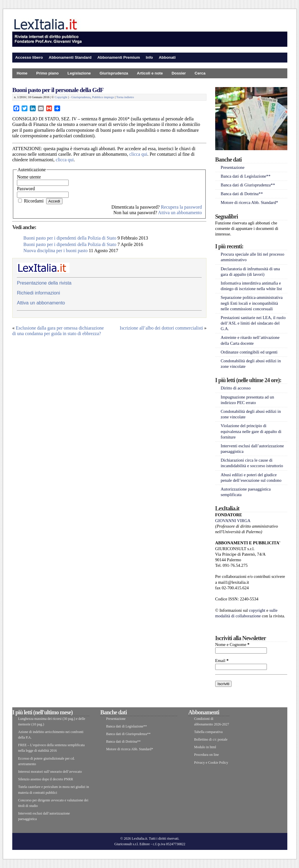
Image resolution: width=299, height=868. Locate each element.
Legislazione (79, 73)
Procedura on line (207, 755)
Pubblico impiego (103, 97)
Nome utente (29, 177)
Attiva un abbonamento (180, 213)
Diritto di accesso (236, 388)
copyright (257, 610)
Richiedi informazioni (39, 293)
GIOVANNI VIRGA (233, 521)
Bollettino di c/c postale (211, 739)
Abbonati (167, 57)
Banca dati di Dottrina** (242, 194)
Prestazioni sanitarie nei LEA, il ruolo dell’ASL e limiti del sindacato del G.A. (253, 323)
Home (22, 73)
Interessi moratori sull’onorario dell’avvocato (50, 772)
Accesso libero (29, 57)
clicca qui (138, 154)
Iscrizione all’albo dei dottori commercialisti (161, 328)
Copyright (61, 97)
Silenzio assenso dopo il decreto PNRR (46, 779)
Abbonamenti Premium (119, 57)
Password (26, 189)
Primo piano (47, 73)
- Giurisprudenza (80, 97)
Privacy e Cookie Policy (211, 763)
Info (149, 57)
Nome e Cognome (232, 644)
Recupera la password (181, 207)
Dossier (179, 73)
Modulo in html (205, 747)
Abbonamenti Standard (70, 57)
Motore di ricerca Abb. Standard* (250, 202)
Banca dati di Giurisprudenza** (248, 185)
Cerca (200, 73)
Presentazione (233, 167)
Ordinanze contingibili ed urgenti (249, 352)
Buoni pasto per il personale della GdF (58, 90)
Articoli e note (150, 73)
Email (222, 661)
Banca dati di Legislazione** (246, 176)
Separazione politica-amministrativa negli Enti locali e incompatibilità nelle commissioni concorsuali (252, 303)
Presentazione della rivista (44, 283)
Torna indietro (125, 97)
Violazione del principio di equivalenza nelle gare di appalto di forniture (251, 431)
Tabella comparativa (208, 732)
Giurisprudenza (114, 73)
